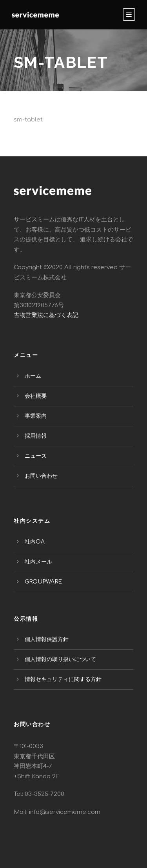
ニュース (36, 456)
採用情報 (36, 436)
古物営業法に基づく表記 (46, 315)
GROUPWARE (43, 582)
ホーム (33, 376)
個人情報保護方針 (47, 639)
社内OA (35, 542)
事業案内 (36, 416)
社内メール (38, 562)
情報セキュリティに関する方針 (63, 679)
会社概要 (36, 396)
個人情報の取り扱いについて (60, 659)
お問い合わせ (41, 476)
